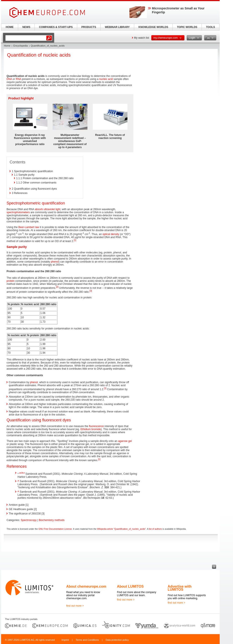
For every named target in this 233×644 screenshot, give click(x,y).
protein (11, 281)
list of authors (155, 529)
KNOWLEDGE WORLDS (153, 27)
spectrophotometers (18, 212)
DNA (9, 79)
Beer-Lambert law (29, 227)
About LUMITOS (130, 586)
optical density (111, 234)
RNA (18, 79)
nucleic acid (106, 79)
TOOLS (210, 27)
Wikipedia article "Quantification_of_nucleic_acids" (121, 529)
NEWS (26, 27)
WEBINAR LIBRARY (117, 27)
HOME (10, 27)
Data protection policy (117, 640)
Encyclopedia (20, 46)
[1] (75, 240)
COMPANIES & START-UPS (56, 27)
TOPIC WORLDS (187, 27)
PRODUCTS (89, 27)
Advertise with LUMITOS (180, 588)
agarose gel (125, 441)
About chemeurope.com (86, 586)
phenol (55, 262)
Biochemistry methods (52, 520)
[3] (91, 291)
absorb (39, 209)
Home (7, 46)
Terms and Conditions (87, 640)
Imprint (65, 640)
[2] (57, 287)
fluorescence (96, 426)
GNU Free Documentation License (55, 529)
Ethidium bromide (91, 429)
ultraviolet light (52, 209)
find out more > (75, 606)
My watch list (142, 38)
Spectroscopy (29, 520)
